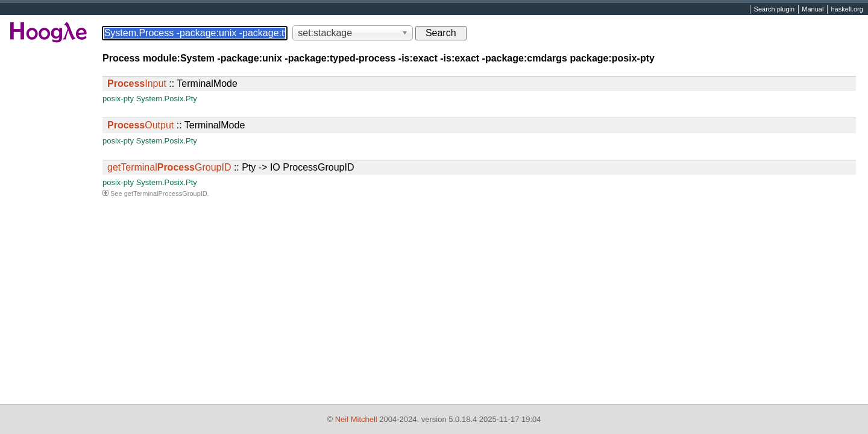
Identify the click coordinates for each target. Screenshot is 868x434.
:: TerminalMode (172, 83)
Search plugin (775, 10)
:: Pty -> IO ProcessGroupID (231, 167)
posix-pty (118, 99)
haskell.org (847, 10)
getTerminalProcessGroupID (166, 193)
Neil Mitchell (356, 419)
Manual (813, 10)
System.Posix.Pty (167, 99)
